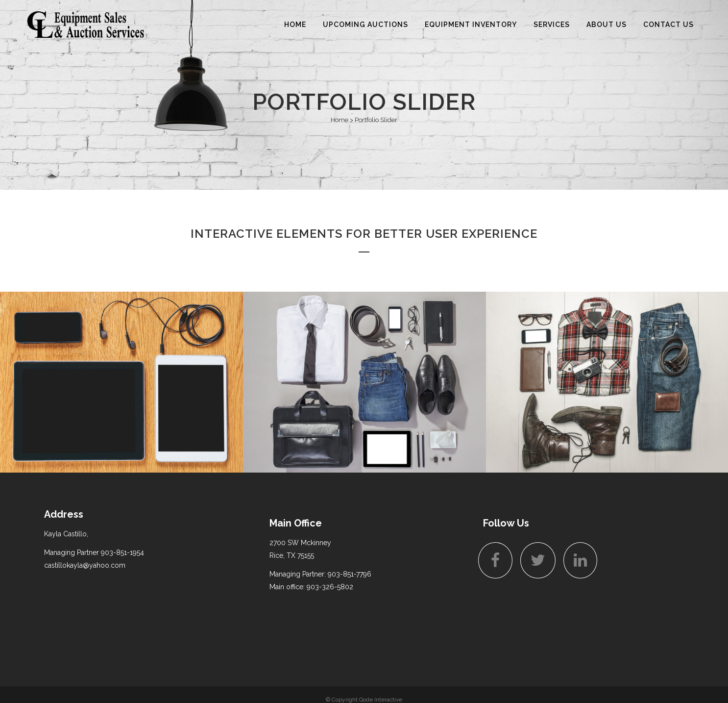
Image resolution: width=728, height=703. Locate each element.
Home (340, 120)
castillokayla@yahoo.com (85, 565)
